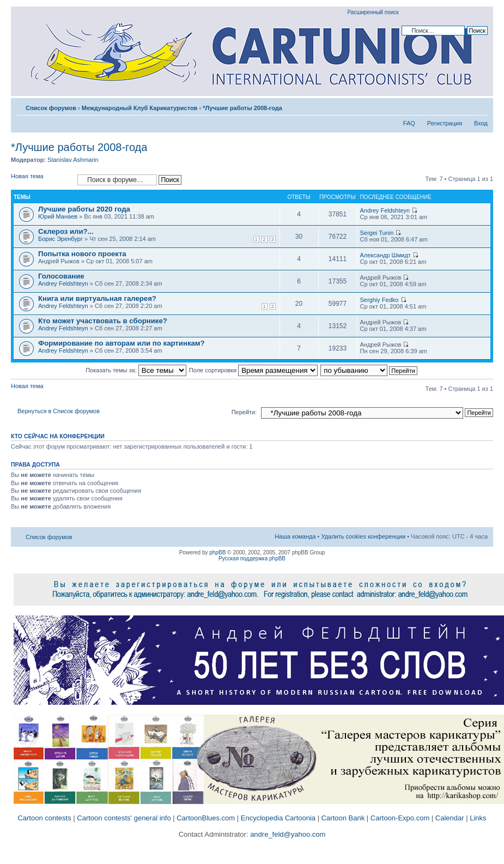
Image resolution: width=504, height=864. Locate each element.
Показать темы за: (136, 370)
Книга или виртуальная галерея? (97, 298)
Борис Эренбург (60, 239)
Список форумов (51, 108)
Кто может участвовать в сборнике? (103, 321)
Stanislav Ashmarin (73, 160)
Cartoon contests (44, 818)
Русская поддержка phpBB (252, 558)
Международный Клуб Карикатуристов (140, 108)
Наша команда (295, 536)
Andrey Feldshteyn (385, 210)
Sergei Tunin (377, 233)
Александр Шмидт (385, 255)
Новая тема (41, 180)
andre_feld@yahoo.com (287, 834)
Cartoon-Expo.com (400, 818)
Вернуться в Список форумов (59, 411)
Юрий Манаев (58, 216)
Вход (481, 123)
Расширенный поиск (373, 12)
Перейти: (244, 412)
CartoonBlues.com (206, 818)
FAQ (409, 123)
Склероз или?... (66, 231)
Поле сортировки (253, 370)
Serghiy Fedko (379, 300)
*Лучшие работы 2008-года (242, 108)
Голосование (61, 276)
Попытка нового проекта (82, 254)
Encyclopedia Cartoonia (278, 818)
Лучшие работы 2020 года (84, 209)
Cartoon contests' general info (124, 818)
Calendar (450, 818)
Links (478, 818)
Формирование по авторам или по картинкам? (122, 343)
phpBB (217, 552)
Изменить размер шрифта (480, 106)
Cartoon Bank (343, 818)
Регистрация (445, 123)
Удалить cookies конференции (364, 536)
